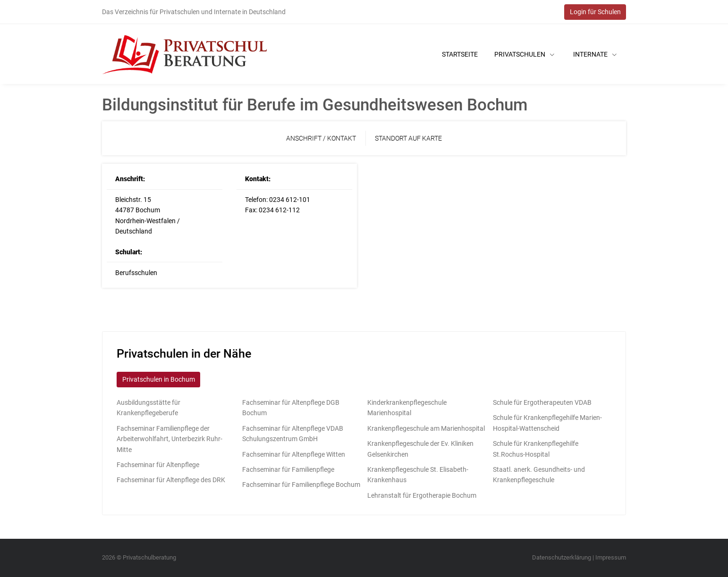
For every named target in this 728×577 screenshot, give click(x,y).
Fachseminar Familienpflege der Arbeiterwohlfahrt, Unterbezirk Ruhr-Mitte (169, 439)
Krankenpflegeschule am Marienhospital (426, 428)
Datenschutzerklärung (562, 557)
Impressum (611, 557)
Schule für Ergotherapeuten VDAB (542, 402)
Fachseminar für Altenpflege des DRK (171, 480)
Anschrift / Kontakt (321, 138)
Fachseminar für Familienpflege (288, 469)
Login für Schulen (595, 12)
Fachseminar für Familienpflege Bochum (301, 485)
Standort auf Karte (408, 138)
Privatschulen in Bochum (159, 379)
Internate (595, 54)
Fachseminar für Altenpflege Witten (294, 454)
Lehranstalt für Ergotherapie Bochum (422, 495)
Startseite (460, 54)
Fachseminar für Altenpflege (158, 465)
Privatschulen (524, 54)
